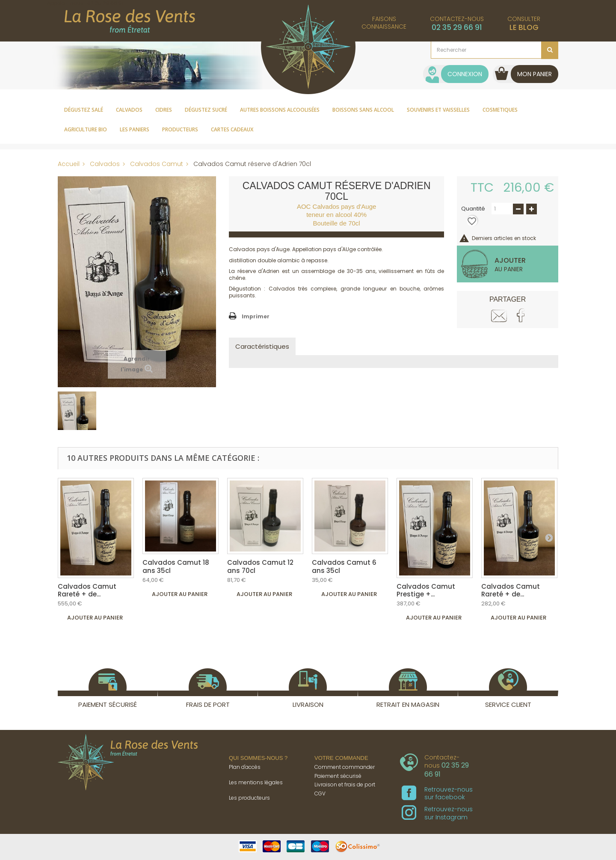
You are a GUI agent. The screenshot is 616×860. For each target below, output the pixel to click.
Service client (508, 700)
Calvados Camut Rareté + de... (87, 590)
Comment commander (345, 767)
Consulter (524, 24)
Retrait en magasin (408, 700)
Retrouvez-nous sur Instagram (437, 813)
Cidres (164, 110)
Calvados (129, 110)
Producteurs (180, 129)
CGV (320, 793)
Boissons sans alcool (363, 110)
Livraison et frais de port (345, 784)
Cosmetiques (500, 110)
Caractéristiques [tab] (262, 346)
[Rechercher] (495, 50)
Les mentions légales (256, 782)
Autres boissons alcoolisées (280, 110)
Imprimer (256, 316)
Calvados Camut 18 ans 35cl (176, 566)
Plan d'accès (245, 767)
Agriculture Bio (86, 129)
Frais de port (208, 700)
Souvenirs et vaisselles (438, 110)
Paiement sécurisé (108, 700)
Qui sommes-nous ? (258, 758)
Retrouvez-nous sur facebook (437, 793)
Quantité (473, 209)
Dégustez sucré (206, 110)
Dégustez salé (84, 110)
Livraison (308, 700)
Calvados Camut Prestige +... (426, 590)
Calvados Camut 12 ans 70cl (260, 566)
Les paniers (135, 129)
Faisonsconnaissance (384, 23)
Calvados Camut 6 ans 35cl (344, 566)
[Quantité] (502, 209)
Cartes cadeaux (232, 129)
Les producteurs (249, 798)
